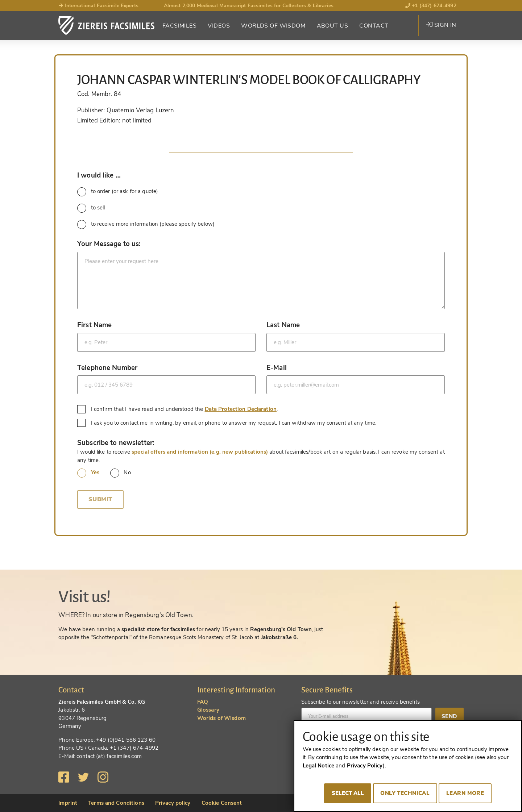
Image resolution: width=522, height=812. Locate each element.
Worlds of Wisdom (273, 26)
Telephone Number (107, 368)
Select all (348, 793)
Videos (219, 26)
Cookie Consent (222, 803)
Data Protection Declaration (241, 409)
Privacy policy (173, 803)
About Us (332, 26)
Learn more (465, 793)
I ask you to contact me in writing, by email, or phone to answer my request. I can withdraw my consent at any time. (228, 423)
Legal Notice (319, 766)
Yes (88, 473)
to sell (91, 208)
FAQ (203, 702)
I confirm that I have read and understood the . (178, 409)
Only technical (405, 793)
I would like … (99, 175)
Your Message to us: (109, 244)
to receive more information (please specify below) (146, 224)
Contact (374, 26)
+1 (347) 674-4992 (431, 6)
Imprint (68, 803)
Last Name (283, 325)
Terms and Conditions (116, 803)
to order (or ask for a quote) (118, 192)
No (121, 473)
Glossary (208, 710)
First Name (94, 325)
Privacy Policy (365, 766)
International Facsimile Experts (98, 6)
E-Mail (277, 368)
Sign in (441, 25)
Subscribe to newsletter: (116, 443)
